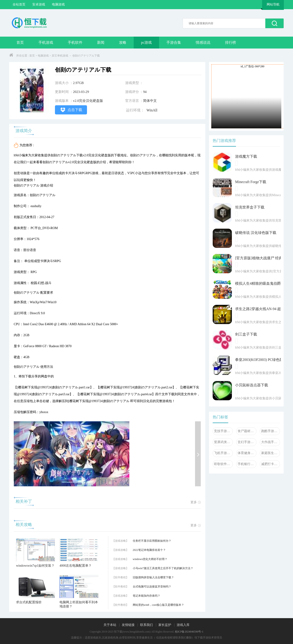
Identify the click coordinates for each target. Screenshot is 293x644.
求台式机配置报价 (29, 602)
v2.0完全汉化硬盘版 (88, 101)
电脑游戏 (58, 4)
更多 (196, 502)
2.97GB (78, 83)
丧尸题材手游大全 (247, 431)
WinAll (152, 110)
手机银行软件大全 (247, 464)
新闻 (101, 42)
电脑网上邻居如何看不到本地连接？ (79, 604)
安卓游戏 (39, 4)
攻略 (123, 42)
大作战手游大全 (271, 442)
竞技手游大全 (223, 431)
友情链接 (128, 625)
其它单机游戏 (60, 56)
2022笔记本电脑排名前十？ (149, 550)
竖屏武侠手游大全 (223, 442)
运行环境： (135, 110)
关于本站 (110, 625)
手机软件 (75, 42)
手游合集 (174, 42)
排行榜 (231, 42)
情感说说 (203, 42)
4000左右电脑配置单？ (76, 566)
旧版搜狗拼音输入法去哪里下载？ (153, 577)
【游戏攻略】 (120, 541)
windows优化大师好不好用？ (150, 559)
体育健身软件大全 (247, 453)
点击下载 (71, 110)
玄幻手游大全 (247, 442)
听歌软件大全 (223, 464)
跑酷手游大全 (271, 431)
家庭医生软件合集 (271, 453)
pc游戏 (146, 42)
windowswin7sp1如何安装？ (35, 566)
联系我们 (146, 625)
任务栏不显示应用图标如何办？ (152, 541)
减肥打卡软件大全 (271, 464)
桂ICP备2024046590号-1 (189, 632)
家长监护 (165, 625)
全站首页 (19, 4)
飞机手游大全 (223, 453)
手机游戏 (46, 42)
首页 (20, 42)
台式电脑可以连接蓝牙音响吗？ (152, 587)
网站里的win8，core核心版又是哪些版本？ (159, 605)
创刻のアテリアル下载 (86, 56)
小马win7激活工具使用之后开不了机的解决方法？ (163, 568)
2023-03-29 (81, 92)
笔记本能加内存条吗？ (146, 596)
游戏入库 (183, 625)
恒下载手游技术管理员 (208, 638)
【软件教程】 (120, 577)
